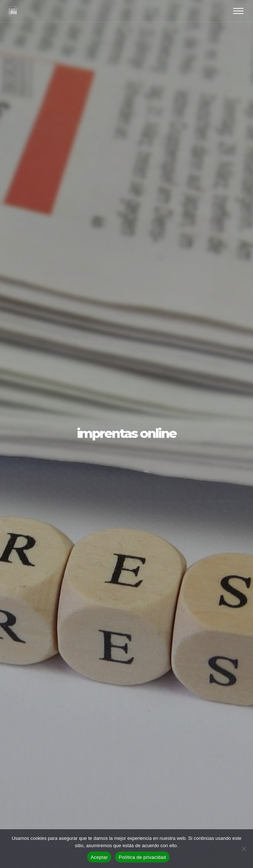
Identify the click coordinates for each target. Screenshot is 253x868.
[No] (244, 849)
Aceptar (99, 857)
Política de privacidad (142, 857)
